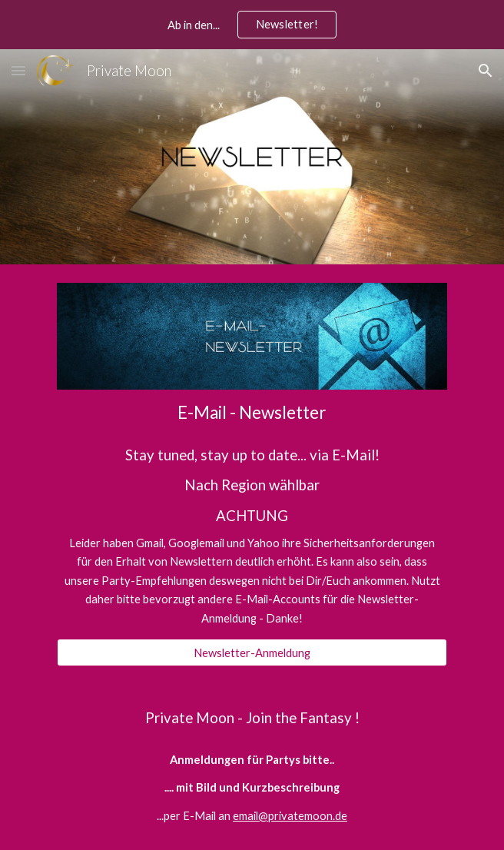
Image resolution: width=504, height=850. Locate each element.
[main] (252, 413)
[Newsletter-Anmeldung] (252, 652)
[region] (252, 25)
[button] (18, 70)
